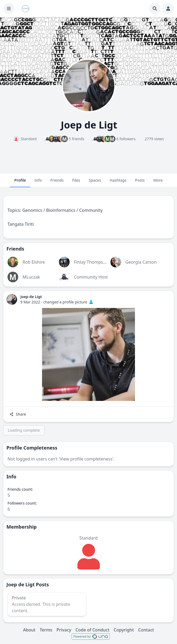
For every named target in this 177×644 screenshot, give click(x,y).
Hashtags (118, 182)
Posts (140, 182)
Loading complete (24, 430)
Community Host (91, 277)
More (158, 182)
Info (38, 182)
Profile (20, 182)
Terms (46, 630)
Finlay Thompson (91, 262)
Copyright (124, 630)
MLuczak (31, 277)
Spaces (95, 182)
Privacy (64, 630)
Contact (146, 630)
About (29, 630)
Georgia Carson (141, 262)
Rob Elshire (34, 262)
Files (76, 182)
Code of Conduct (93, 630)
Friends (57, 182)
